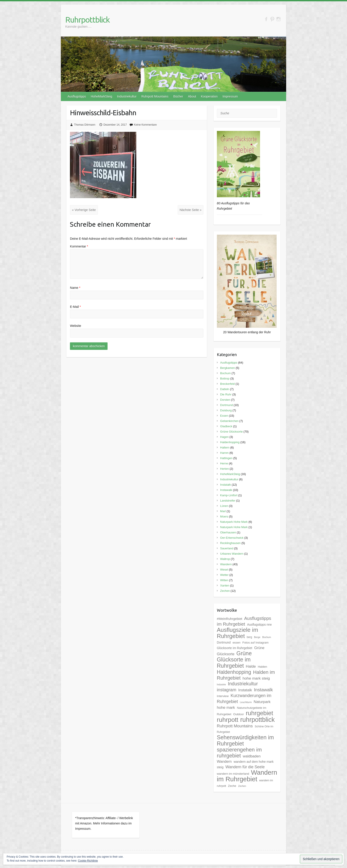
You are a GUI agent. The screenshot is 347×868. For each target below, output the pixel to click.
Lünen (224, 506)
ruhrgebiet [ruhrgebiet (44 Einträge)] (259, 713)
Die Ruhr (226, 394)
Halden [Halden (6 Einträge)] (262, 667)
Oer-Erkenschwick (232, 538)
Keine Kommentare (145, 125)
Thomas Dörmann (85, 125)
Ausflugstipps (77, 96)
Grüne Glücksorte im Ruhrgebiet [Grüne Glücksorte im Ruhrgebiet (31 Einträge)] (234, 659)
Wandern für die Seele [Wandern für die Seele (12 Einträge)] (245, 767)
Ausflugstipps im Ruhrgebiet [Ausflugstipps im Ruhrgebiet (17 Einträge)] (244, 621)
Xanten (225, 585)
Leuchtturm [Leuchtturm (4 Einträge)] (246, 702)
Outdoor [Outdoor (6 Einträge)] (239, 714)
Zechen (225, 591)
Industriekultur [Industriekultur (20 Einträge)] (243, 684)
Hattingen (226, 458)
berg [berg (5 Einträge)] (249, 637)
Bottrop (225, 378)
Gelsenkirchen (229, 421)
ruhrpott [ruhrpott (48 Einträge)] (228, 720)
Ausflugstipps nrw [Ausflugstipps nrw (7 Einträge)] (259, 625)
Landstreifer (228, 501)
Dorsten (225, 400)
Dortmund (227, 405)
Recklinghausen (230, 543)
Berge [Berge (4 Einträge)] (257, 637)
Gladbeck (226, 426)
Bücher (178, 96)
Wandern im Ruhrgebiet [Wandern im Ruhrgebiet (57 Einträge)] (247, 776)
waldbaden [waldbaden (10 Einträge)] (252, 756)
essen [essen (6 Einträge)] (236, 643)
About (192, 96)
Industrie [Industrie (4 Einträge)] (221, 684)
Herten (225, 469)
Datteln (225, 389)
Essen (224, 416)
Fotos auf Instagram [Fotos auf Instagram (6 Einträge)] (255, 643)
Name (75, 288)
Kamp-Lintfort (229, 495)
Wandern (226, 564)
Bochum (226, 373)
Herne (224, 463)
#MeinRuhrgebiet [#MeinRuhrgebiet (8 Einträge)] (230, 619)
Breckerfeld (227, 384)
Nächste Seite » (191, 210)
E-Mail (75, 307)
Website (75, 326)
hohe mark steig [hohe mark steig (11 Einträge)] (256, 678)
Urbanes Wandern (232, 554)
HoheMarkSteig (101, 96)
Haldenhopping (230, 442)
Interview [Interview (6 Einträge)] (223, 696)
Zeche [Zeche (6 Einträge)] (232, 786)
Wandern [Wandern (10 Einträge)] (224, 762)
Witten (224, 580)
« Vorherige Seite (84, 210)
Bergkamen (227, 368)
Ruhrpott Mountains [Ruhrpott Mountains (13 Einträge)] (235, 726)
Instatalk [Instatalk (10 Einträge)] (245, 690)
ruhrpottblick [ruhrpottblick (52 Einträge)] (258, 720)
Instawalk (226, 490)
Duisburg (226, 410)
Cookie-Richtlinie (88, 861)
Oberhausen (228, 532)
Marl (223, 511)
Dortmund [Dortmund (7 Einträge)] (224, 642)
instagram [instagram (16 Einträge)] (227, 690)
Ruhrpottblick (87, 20)
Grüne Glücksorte (231, 432)
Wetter (224, 575)
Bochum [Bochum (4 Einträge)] (267, 637)
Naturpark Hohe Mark (234, 522)
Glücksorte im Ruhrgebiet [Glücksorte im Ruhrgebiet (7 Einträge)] (235, 648)
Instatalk (226, 485)
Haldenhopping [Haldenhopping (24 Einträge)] (234, 672)
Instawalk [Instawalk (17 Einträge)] (263, 690)
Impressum (230, 96)
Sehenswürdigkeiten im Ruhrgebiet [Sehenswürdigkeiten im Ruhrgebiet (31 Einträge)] (245, 740)
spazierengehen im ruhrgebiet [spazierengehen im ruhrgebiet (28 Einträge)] (239, 753)
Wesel (224, 570)
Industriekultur (127, 96)
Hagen (224, 437)
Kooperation (209, 96)
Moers (224, 516)
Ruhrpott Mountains (155, 96)
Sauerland (227, 548)
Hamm (224, 453)
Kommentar (79, 246)
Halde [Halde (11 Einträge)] (251, 666)
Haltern (225, 447)
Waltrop (225, 559)
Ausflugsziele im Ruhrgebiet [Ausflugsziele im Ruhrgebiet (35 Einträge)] (237, 633)
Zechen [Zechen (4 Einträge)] (242, 786)
